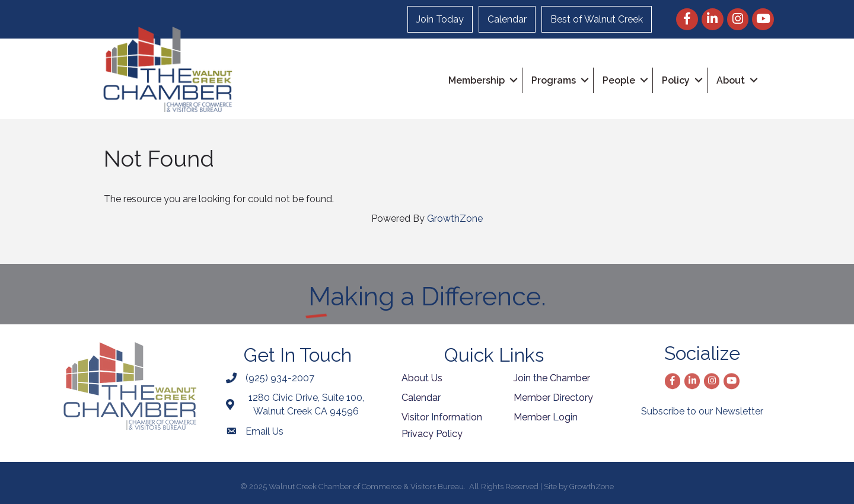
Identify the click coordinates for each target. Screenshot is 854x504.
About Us (422, 378)
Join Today (440, 19)
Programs (554, 80)
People (619, 80)
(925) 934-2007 (280, 378)
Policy (676, 80)
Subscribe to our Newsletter (702, 411)
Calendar (507, 19)
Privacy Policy (432, 434)
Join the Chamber (552, 378)
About (731, 80)
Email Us (265, 431)
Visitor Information (442, 417)
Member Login (546, 417)
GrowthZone (455, 218)
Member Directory (553, 398)
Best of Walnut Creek (597, 19)
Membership (477, 80)
